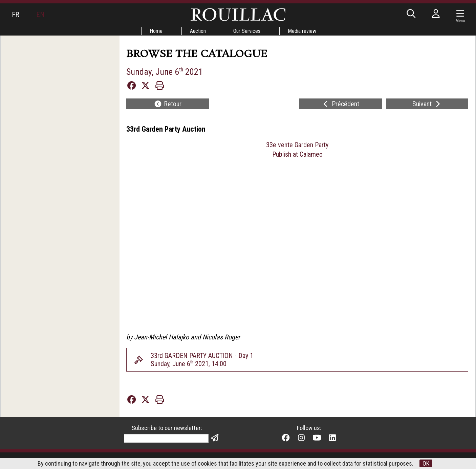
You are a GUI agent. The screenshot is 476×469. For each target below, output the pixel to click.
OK (426, 463)
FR (16, 15)
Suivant (427, 104)
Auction (198, 31)
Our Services (247, 31)
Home (156, 31)
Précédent (340, 104)
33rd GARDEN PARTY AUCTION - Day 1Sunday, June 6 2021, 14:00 (202, 360)
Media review (302, 31)
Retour (168, 104)
